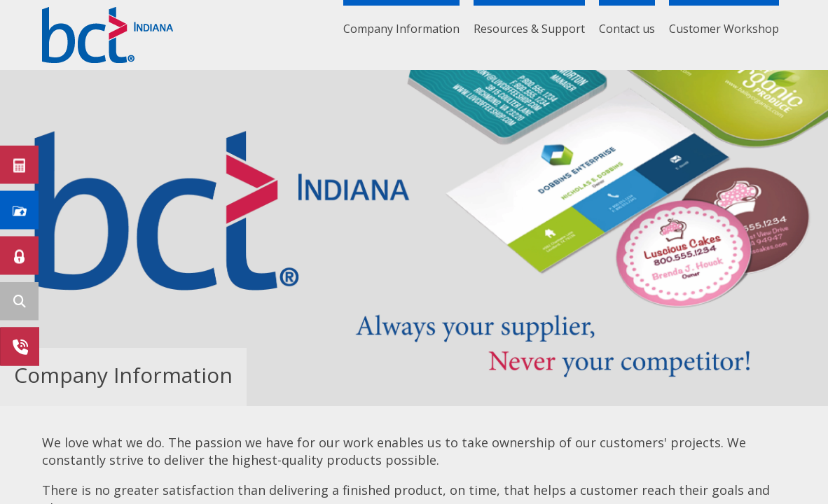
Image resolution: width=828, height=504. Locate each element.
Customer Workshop (724, 29)
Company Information (401, 29)
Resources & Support (529, 29)
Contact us (627, 29)
